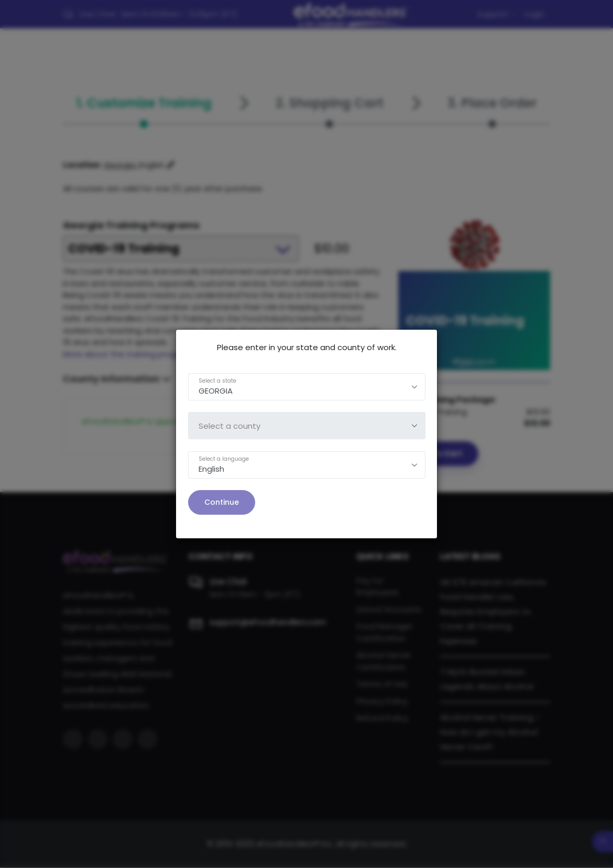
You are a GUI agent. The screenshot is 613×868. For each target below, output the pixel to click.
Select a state (217, 381)
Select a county (229, 426)
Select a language (224, 459)
